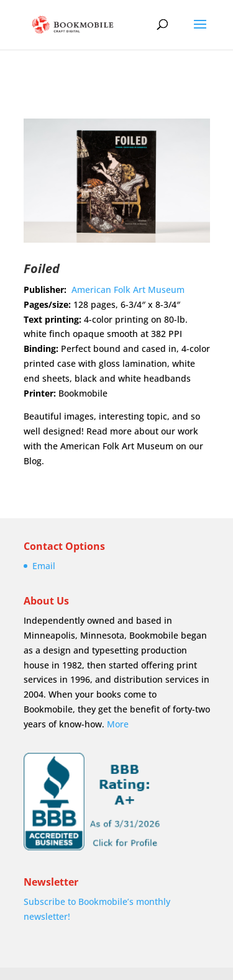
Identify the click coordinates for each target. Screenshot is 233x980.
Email (44, 566)
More (118, 724)
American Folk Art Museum (128, 290)
